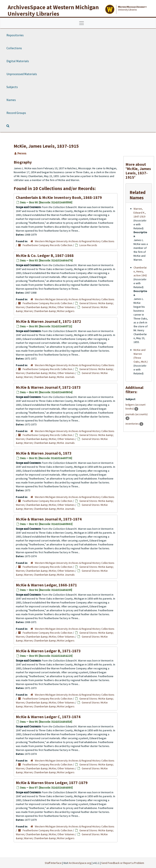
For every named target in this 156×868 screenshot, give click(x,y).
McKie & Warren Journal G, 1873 (44, 453)
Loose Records (88, 245)
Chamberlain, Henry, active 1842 (140, 271)
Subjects (12, 87)
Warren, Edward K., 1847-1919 (140, 213)
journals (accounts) (137, 414)
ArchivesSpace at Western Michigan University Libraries (53, 10)
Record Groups (16, 113)
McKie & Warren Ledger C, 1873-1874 (48, 717)
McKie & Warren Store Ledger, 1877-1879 (52, 783)
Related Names (138, 195)
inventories (132, 424)
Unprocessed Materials (22, 74)
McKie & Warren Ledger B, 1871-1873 (48, 651)
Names (11, 100)
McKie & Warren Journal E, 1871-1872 (48, 321)
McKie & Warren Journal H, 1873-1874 (49, 519)
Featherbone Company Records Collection (48, 245)
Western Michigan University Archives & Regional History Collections (75, 241)
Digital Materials (18, 61)
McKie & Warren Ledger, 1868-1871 (46, 585)
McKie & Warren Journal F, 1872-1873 (48, 387)
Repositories (15, 35)
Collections (14, 48)
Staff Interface (53, 863)
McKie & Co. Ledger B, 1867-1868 (45, 255)
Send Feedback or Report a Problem (123, 863)
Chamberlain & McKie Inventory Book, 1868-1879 (59, 197)
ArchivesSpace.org (80, 863)
